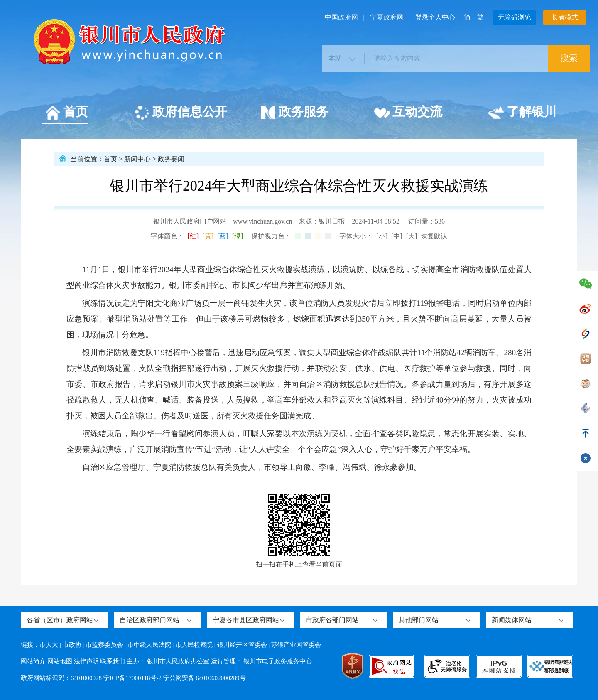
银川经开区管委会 (242, 645)
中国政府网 (341, 17)
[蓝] (223, 236)
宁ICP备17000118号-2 (132, 678)
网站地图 (60, 661)
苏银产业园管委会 (296, 645)
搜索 (569, 58)
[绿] (238, 236)
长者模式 (565, 17)
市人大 (49, 645)
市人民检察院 (194, 645)
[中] (397, 236)
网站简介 (33, 661)
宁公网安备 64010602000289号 (205, 678)
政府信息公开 (180, 113)
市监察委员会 (104, 645)
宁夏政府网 (387, 17)
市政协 (72, 645)
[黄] (208, 236)
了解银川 (522, 113)
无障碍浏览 (515, 17)
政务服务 (294, 113)
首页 (66, 113)
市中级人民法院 (149, 645)
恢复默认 (434, 236)
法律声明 (86, 661)
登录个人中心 (435, 17)
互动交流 (408, 113)
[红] (193, 236)
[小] (382, 236)
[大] (412, 236)
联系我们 (113, 661)
